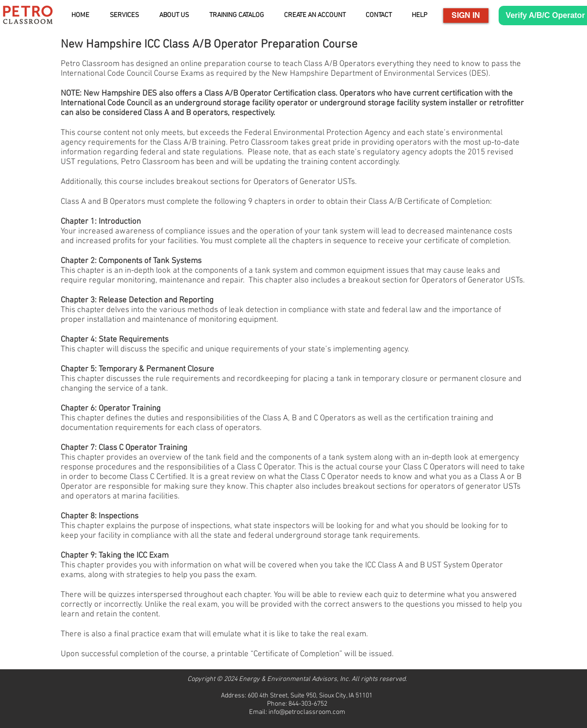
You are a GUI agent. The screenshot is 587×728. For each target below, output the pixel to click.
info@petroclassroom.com (307, 712)
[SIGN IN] (466, 16)
